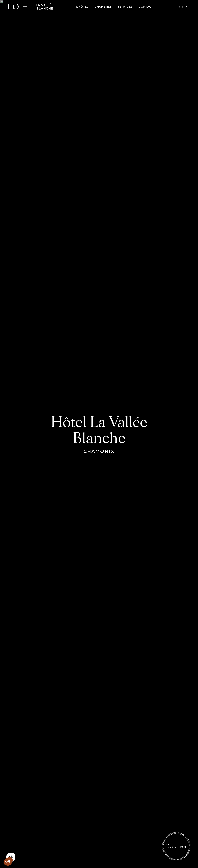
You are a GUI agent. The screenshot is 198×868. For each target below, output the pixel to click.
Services (125, 7)
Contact (146, 7)
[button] (183, 7)
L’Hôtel (82, 7)
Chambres (103, 7)
